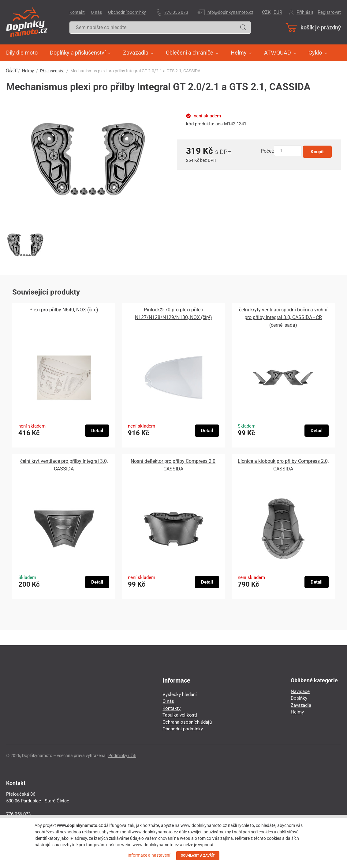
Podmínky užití (122, 756)
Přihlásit (305, 12)
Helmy (297, 712)
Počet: (267, 151)
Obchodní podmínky (127, 12)
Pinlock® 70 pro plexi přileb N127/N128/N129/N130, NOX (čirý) (173, 314)
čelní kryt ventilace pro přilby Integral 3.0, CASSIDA (64, 465)
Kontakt (77, 12)
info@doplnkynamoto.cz (230, 12)
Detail (97, 431)
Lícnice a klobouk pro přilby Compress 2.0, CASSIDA (283, 465)
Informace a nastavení (149, 855)
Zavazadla (301, 705)
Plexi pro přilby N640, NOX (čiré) (64, 310)
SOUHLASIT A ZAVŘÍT (198, 856)
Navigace (300, 691)
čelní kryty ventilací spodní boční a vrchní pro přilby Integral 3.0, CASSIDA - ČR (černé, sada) (283, 317)
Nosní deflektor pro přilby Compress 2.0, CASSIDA (173, 465)
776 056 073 (176, 12)
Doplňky (299, 698)
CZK (266, 12)
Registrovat (329, 12)
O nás (96, 12)
